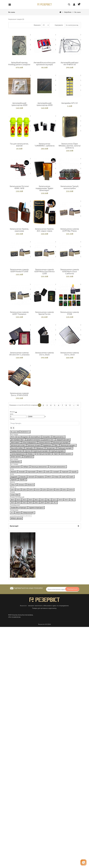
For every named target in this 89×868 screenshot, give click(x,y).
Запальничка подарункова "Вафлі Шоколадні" (44, 188)
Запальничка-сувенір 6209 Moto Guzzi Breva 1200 (44, 272)
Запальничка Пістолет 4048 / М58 (19, 187)
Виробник (68, 12)
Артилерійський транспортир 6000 (19, 104)
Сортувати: (59, 25)
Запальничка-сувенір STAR (70, 313)
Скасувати (15, 755)
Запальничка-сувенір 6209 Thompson (19, 313)
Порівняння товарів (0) (16, 19)
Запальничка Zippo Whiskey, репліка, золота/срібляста (70, 146)
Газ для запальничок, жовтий (19, 145)
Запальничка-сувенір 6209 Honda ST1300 (19, 271)
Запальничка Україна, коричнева (19, 230)
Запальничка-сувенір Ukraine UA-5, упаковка (19, 354)
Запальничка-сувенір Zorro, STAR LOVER (19, 394)
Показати (37, 25)
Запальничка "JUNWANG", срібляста (44, 145)
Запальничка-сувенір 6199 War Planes (70, 230)
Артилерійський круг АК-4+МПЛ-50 (70, 64)
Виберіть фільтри (49, 755)
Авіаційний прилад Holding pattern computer (19, 64)
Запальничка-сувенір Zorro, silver (70, 354)
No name (78, 12)
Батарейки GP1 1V (70, 103)
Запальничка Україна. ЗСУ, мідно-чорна (44, 230)
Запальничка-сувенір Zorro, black (44, 354)
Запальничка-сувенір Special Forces (44, 313)
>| (78, 405)
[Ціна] (26, 420)
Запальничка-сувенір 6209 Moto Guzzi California (70, 272)
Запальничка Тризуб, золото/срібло (70, 187)
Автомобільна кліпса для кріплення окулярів (45, 64)
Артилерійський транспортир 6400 (44, 104)
